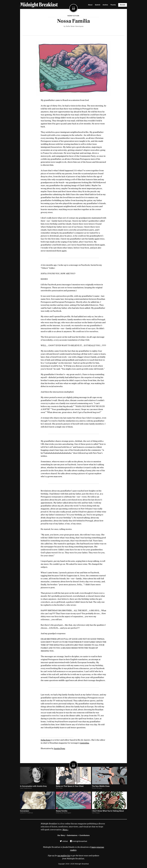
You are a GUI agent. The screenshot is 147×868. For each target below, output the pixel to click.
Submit (98, 5)
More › (65, 830)
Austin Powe (59, 748)
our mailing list (64, 856)
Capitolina (84, 743)
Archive (105, 5)
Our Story (61, 835)
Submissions (72, 835)
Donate (123, 5)
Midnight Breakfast (39, 5)
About (90, 5)
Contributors (85, 835)
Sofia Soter (46, 740)
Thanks (113, 5)
